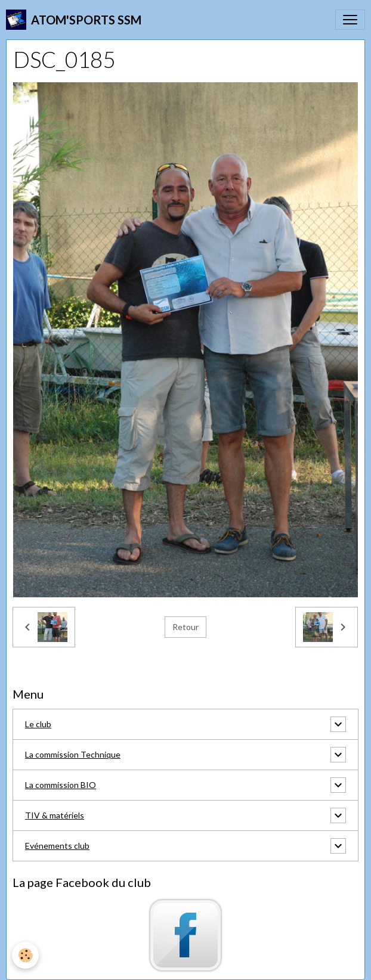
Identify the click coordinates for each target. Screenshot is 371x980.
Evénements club (57, 846)
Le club (38, 724)
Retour (185, 627)
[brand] (74, 20)
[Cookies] (25, 955)
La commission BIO (61, 785)
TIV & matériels (55, 815)
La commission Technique (73, 754)
